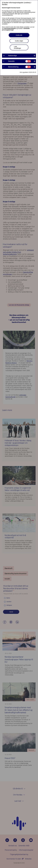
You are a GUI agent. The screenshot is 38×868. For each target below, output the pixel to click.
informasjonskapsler (10, 28)
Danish (4, 8)
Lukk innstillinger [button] (18, 47)
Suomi (18, 8)
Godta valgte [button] (19, 41)
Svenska (14, 8)
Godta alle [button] (19, 35)
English (9, 8)
